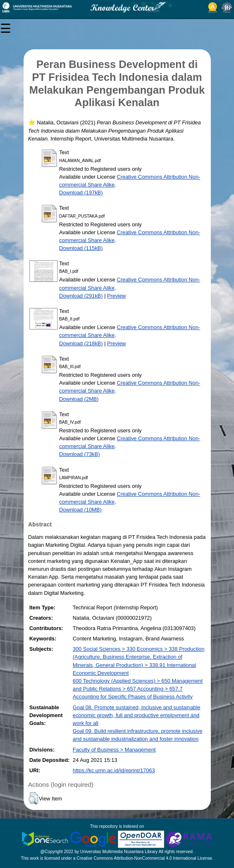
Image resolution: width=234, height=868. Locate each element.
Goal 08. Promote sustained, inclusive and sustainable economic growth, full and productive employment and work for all (137, 715)
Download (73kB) (80, 454)
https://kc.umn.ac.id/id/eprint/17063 (114, 770)
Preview (117, 296)
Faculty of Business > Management (114, 750)
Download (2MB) (79, 399)
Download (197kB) (81, 193)
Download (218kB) (81, 343)
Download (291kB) (81, 296)
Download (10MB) (80, 510)
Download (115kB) (81, 248)
